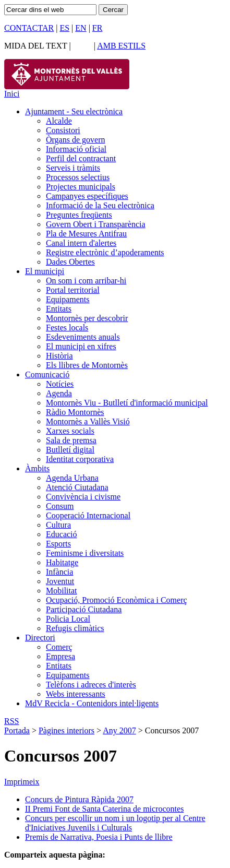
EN (81, 28)
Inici (12, 94)
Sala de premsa (71, 440)
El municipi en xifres (81, 346)
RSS (11, 721)
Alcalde (59, 121)
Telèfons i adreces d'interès (91, 685)
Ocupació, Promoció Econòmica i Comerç (117, 600)
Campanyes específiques (87, 196)
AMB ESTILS (121, 46)
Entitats (59, 309)
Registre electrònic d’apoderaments (105, 252)
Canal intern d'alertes (81, 243)
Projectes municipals (81, 187)
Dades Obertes (70, 262)
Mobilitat (62, 591)
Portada (17, 730)
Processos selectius (78, 177)
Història (59, 356)
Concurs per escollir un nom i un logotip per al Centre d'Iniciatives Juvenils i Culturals (115, 823)
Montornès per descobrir (87, 318)
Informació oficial (76, 149)
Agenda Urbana (72, 478)
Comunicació (47, 374)
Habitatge (62, 562)
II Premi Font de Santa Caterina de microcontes (104, 809)
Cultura (58, 525)
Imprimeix (22, 782)
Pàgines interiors (66, 730)
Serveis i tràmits (73, 168)
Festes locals (67, 328)
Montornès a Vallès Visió (88, 421)
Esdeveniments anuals (83, 337)
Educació (62, 534)
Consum (60, 506)
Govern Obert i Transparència (96, 224)
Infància (59, 572)
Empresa (60, 656)
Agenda (59, 393)
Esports (58, 544)
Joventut (60, 581)
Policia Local (68, 619)
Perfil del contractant (81, 158)
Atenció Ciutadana (77, 487)
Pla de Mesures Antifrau (86, 234)
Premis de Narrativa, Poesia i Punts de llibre (99, 837)
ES (64, 28)
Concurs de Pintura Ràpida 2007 (79, 799)
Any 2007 (119, 730)
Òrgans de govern (75, 140)
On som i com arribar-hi (86, 281)
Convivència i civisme (83, 497)
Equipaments (68, 299)
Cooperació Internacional (88, 515)
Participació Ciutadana (84, 609)
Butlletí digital (70, 450)
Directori (40, 638)
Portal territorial (73, 290)
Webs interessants (76, 694)
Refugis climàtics (75, 628)
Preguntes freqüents (79, 215)
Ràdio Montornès (75, 412)
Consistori (63, 130)
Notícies (60, 384)
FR (98, 28)
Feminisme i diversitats (85, 553)
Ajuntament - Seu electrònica (74, 111)
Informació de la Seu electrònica (100, 205)
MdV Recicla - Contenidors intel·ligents (92, 703)
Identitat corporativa (80, 459)
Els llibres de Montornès (87, 365)
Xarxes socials (70, 431)
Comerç (59, 647)
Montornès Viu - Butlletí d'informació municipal (127, 403)
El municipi (45, 271)
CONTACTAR (29, 28)
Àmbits (37, 468)
